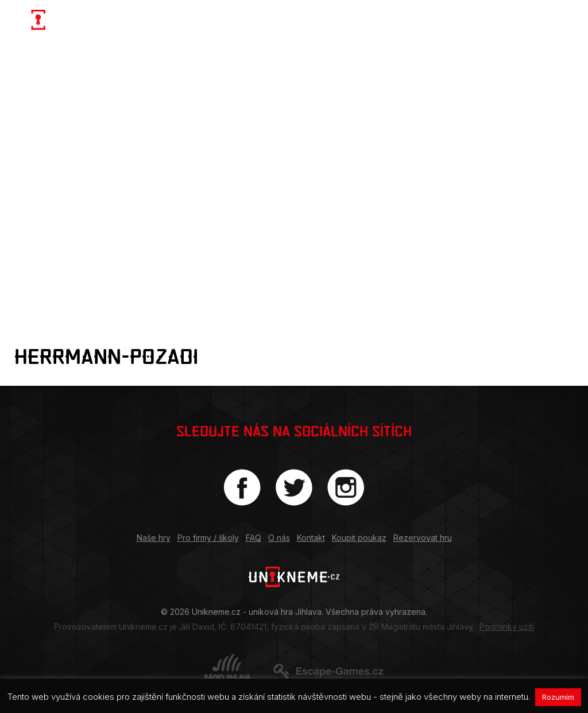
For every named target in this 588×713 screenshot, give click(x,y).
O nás (279, 538)
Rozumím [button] (558, 697)
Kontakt (311, 538)
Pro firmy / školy (208, 538)
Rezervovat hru (423, 538)
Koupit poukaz (359, 538)
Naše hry (154, 538)
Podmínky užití (507, 627)
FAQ (254, 538)
